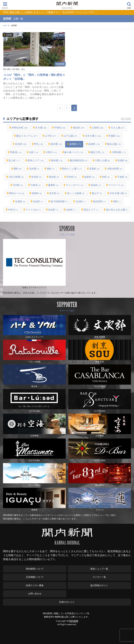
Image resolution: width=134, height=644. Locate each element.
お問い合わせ (35, 594)
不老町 (122, 177)
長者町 (123, 160)
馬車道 (16, 152)
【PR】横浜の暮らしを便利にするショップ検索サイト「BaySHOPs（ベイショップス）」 (50, 12)
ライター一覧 (99, 577)
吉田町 (9, 35)
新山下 (97, 193)
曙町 (18, 169)
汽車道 (36, 185)
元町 (34, 152)
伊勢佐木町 (20, 128)
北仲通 (34, 169)
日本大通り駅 (118, 193)
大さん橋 (118, 128)
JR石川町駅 (16, 177)
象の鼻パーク (74, 152)
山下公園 (71, 136)
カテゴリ (5, 5)
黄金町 (54, 177)
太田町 (98, 128)
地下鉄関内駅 (59, 201)
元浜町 (81, 201)
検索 (129, 6)
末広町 (54, 193)
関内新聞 (74, 621)
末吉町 (53, 210)
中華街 (60, 128)
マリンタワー (75, 185)
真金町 (96, 185)
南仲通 (57, 160)
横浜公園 (114, 144)
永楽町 (20, 201)
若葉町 (94, 169)
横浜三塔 (97, 152)
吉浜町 (38, 201)
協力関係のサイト (99, 585)
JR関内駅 (119, 152)
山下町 (50, 136)
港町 (51, 169)
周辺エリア (91, 210)
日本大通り (93, 136)
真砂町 (94, 144)
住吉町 (21, 144)
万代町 (18, 185)
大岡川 (51, 152)
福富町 (89, 177)
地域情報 (60, 64)
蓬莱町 (53, 185)
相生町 (79, 128)
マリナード (116, 185)
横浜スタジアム (27, 136)
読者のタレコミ (67, 602)
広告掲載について (35, 577)
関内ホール (17, 193)
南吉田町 (99, 201)
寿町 (117, 201)
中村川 (13, 210)
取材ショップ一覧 (99, 569)
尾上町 (14, 160)
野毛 (39, 144)
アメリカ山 (33, 210)
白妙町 (71, 210)
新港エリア (36, 160)
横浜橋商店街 (79, 160)
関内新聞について (35, 569)
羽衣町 (72, 177)
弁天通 (41, 128)
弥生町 (36, 177)
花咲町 (37, 193)
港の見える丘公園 (117, 210)
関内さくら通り (72, 169)
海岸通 (56, 144)
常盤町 (114, 136)
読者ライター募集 (35, 585)
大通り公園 (102, 160)
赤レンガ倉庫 (76, 193)
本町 (106, 177)
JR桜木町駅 (115, 169)
